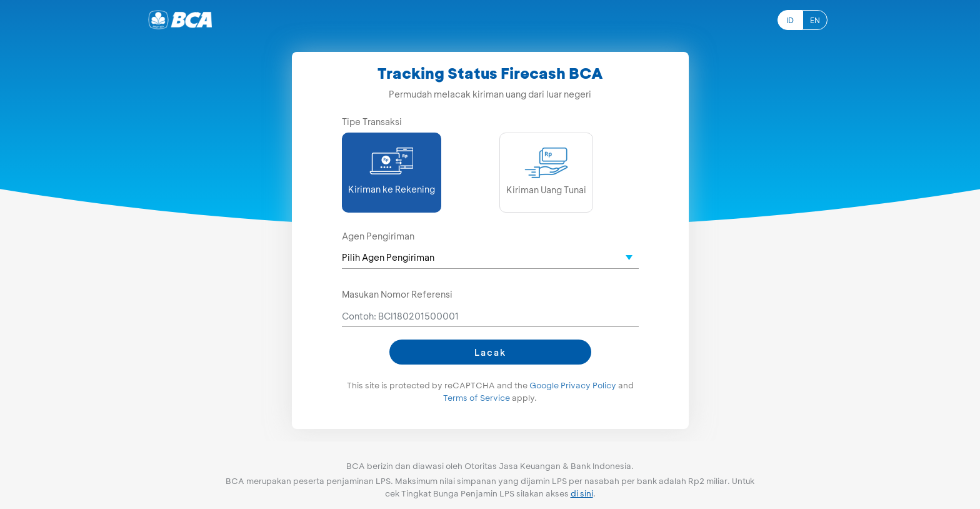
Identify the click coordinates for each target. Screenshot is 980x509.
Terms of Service (477, 398)
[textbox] (490, 257)
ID (790, 20)
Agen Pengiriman (378, 236)
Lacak (490, 352)
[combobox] (490, 258)
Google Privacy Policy (573, 385)
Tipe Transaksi (372, 122)
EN (815, 20)
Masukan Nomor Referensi (397, 294)
